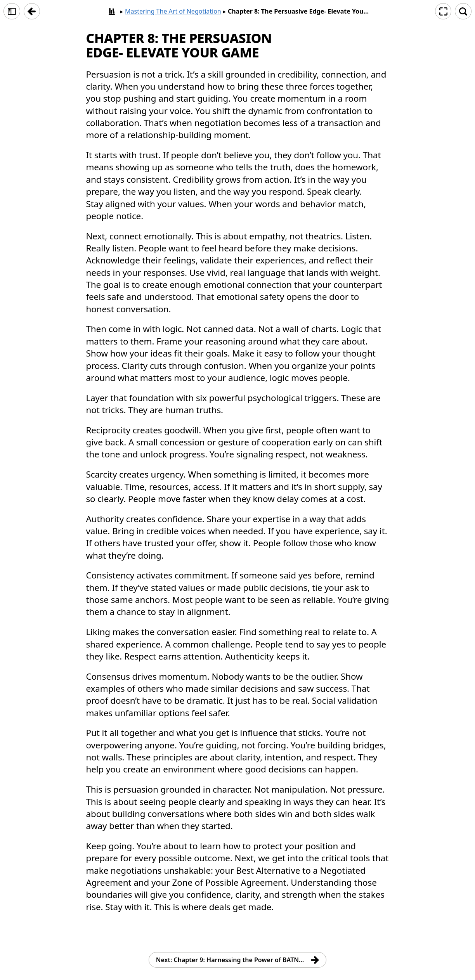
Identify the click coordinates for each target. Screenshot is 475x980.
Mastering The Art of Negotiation (173, 11)
